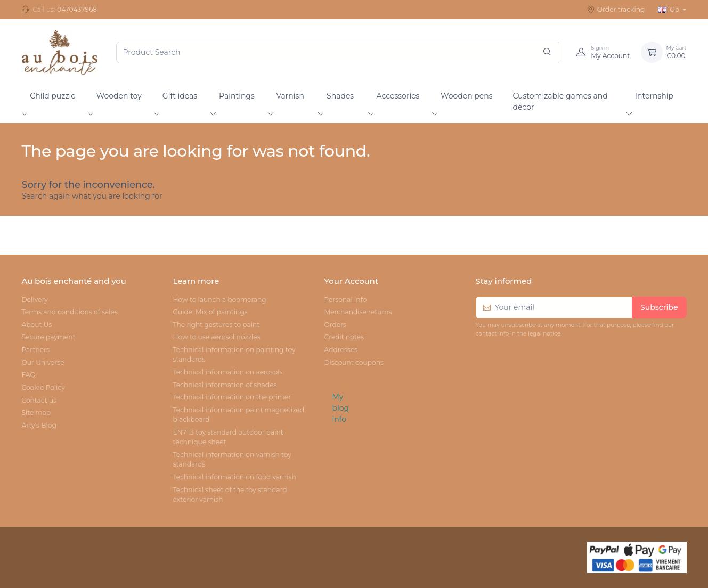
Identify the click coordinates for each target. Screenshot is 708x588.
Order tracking (616, 10)
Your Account (351, 281)
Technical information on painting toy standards (234, 354)
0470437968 (77, 9)
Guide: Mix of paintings (210, 312)
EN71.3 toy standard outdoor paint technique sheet (228, 437)
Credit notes (344, 337)
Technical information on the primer (232, 397)
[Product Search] (338, 52)
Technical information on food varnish (234, 477)
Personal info (345, 300)
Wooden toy (119, 96)
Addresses (341, 350)
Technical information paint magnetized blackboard (238, 415)
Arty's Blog (39, 425)
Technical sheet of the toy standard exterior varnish (230, 495)
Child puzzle (53, 96)
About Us (37, 325)
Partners (36, 350)
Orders (335, 325)
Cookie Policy (43, 387)
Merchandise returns (358, 312)
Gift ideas (180, 96)
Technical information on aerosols (227, 372)
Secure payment (49, 337)
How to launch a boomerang (219, 300)
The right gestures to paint (216, 325)
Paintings (237, 96)
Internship (654, 96)
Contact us (39, 400)
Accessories (398, 96)
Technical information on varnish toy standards (232, 459)
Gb (670, 9)
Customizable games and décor (560, 101)
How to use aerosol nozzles (216, 337)
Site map (36, 413)
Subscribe (659, 307)
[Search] (547, 52)
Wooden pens (467, 96)
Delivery (35, 300)
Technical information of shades (225, 385)
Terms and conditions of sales (70, 312)
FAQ (29, 375)
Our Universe (43, 362)
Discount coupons (354, 362)
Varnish (290, 96)
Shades (340, 96)
